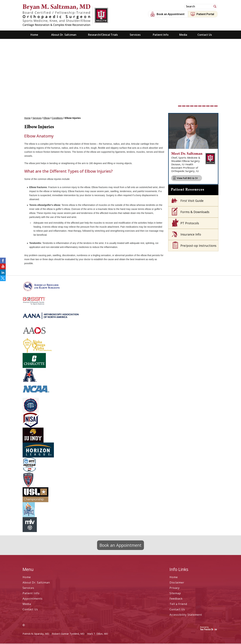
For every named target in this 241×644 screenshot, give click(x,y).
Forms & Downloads (195, 212)
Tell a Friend (178, 604)
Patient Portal (205, 14)
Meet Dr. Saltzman (187, 154)
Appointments (33, 599)
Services (135, 35)
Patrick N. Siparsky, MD (36, 634)
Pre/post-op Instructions (198, 246)
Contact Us (205, 35)
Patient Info (161, 35)
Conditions (57, 118)
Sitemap (175, 594)
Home (34, 35)
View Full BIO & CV (187, 178)
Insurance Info (191, 235)
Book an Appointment (171, 14)
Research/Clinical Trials (103, 35)
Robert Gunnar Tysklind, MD (68, 634)
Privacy (175, 588)
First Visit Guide (192, 201)
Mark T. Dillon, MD (98, 634)
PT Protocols (190, 223)
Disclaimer (177, 583)
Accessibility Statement (186, 615)
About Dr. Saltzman (64, 35)
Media (183, 35)
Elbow (47, 118)
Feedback (176, 599)
